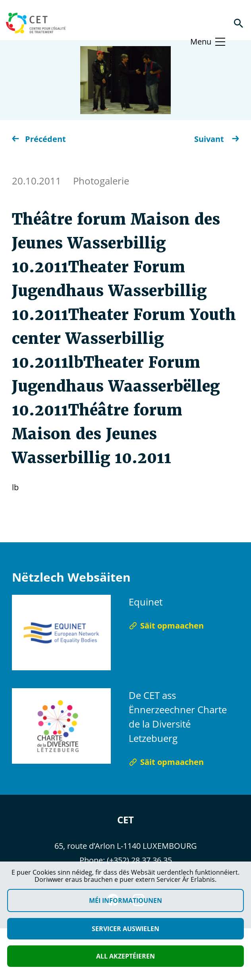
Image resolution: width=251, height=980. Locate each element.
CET (125, 820)
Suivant (217, 139)
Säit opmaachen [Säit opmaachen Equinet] (166, 626)
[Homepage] (36, 23)
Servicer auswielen (125, 929)
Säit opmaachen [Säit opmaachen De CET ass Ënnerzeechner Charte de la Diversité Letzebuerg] (166, 762)
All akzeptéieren (125, 956)
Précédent (39, 139)
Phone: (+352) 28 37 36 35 (126, 860)
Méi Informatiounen (125, 900)
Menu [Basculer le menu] (201, 42)
